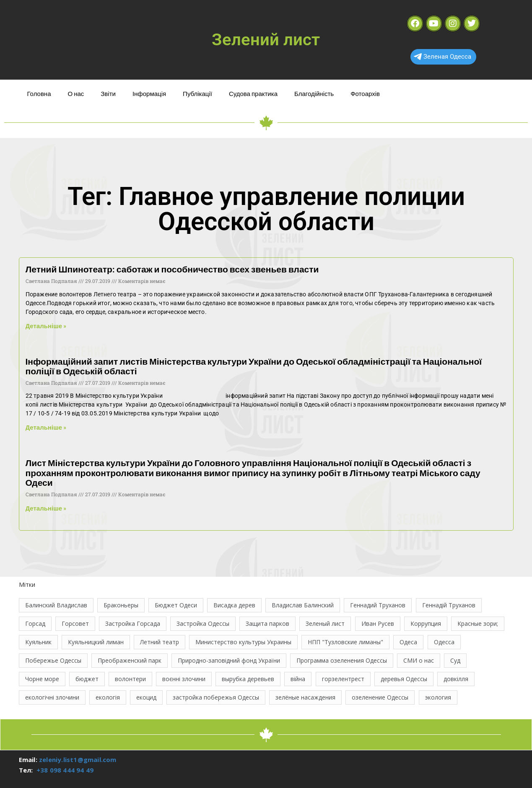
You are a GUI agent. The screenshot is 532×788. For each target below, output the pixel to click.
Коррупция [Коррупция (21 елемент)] (426, 623)
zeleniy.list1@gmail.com (78, 759)
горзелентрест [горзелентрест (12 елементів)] (343, 679)
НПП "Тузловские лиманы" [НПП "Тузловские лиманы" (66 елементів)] (345, 642)
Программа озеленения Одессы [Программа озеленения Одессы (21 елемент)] (342, 660)
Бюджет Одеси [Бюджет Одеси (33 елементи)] (176, 605)
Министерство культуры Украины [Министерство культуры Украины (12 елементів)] (243, 642)
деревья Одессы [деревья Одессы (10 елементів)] (404, 679)
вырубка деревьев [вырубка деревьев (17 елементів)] (248, 679)
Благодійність (314, 93)
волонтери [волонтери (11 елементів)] (130, 679)
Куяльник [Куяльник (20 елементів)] (38, 642)
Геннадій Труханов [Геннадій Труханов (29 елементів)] (449, 605)
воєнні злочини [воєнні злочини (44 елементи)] (184, 679)
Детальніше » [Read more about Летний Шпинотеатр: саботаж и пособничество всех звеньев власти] (46, 326)
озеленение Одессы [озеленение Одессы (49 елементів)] (380, 697)
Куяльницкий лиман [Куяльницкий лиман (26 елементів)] (96, 642)
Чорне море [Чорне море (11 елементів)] (42, 679)
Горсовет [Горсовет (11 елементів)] (75, 623)
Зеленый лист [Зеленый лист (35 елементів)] (325, 623)
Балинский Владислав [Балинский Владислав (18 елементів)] (56, 605)
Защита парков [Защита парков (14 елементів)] (267, 623)
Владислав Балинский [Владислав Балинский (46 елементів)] (303, 605)
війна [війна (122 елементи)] (298, 679)
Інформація (149, 93)
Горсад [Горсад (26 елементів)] (35, 623)
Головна (39, 93)
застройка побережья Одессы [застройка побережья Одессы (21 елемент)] (216, 697)
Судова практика (253, 93)
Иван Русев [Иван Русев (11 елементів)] (378, 623)
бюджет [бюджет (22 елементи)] (87, 679)
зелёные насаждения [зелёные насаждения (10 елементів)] (305, 697)
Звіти (108, 93)
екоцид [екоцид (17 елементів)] (146, 697)
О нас (76, 93)
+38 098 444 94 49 (65, 770)
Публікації (197, 93)
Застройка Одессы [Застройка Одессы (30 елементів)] (203, 623)
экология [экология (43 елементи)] (438, 697)
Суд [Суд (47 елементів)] (455, 660)
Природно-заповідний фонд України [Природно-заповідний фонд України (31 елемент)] (229, 660)
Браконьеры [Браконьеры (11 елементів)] (121, 605)
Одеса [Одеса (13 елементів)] (408, 642)
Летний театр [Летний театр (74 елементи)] (160, 642)
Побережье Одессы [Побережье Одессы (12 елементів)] (53, 660)
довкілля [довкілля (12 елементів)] (456, 679)
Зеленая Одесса (442, 57)
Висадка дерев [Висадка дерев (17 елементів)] (234, 605)
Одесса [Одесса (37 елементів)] (444, 642)
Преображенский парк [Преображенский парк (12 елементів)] (130, 660)
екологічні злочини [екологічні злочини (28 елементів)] (52, 697)
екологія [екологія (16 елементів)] (108, 697)
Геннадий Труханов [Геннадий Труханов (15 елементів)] (378, 605)
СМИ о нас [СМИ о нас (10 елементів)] (419, 660)
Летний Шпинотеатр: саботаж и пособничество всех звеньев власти (172, 269)
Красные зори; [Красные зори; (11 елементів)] (478, 623)
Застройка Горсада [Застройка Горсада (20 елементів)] (133, 623)
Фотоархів (365, 93)
